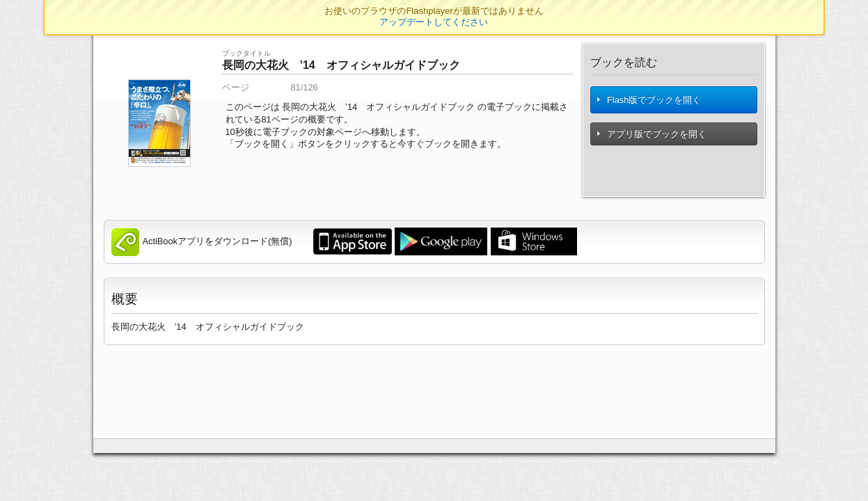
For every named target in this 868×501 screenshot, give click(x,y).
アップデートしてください (434, 22)
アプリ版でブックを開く (653, 138)
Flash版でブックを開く (650, 102)
